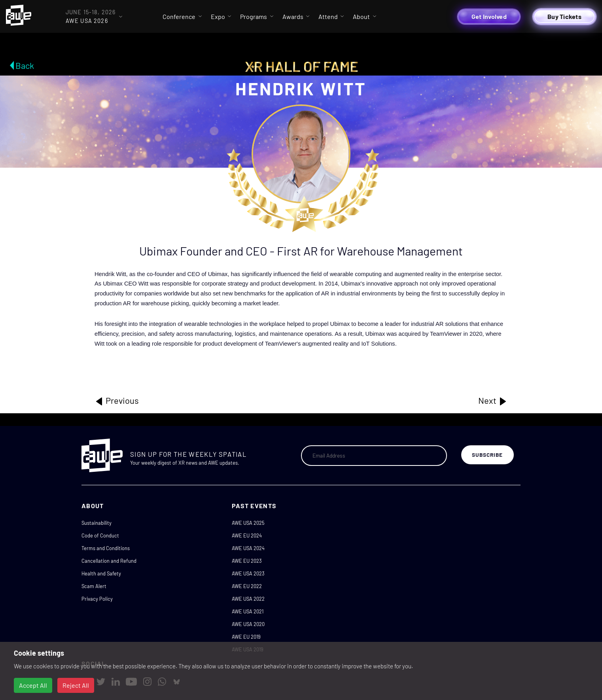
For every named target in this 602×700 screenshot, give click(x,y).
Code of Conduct (100, 535)
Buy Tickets (564, 16)
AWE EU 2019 (246, 637)
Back (25, 65)
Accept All (33, 685)
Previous (117, 401)
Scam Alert (94, 586)
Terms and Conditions (106, 548)
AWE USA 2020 (248, 624)
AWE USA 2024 (248, 548)
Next (493, 401)
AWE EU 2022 (247, 586)
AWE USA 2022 (248, 599)
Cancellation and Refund (109, 561)
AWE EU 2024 (247, 535)
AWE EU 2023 (247, 561)
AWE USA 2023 (248, 573)
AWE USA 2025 (248, 523)
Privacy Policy (97, 599)
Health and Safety (101, 573)
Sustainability (97, 523)
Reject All (76, 685)
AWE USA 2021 (248, 611)
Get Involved (489, 16)
